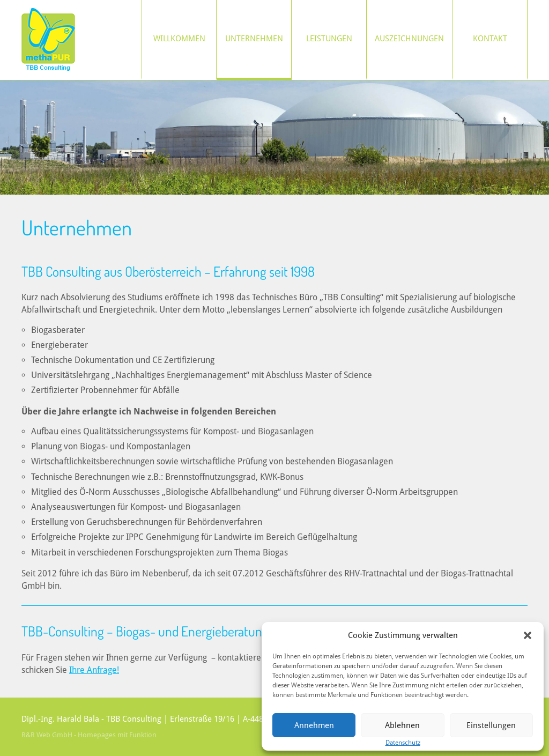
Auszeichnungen (409, 39)
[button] (528, 635)
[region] (274, 138)
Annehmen (314, 725)
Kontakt (490, 39)
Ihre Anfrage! (94, 670)
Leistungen (329, 39)
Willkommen (179, 39)
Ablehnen (402, 725)
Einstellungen (491, 725)
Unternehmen (254, 39)
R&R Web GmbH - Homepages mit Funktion (89, 735)
